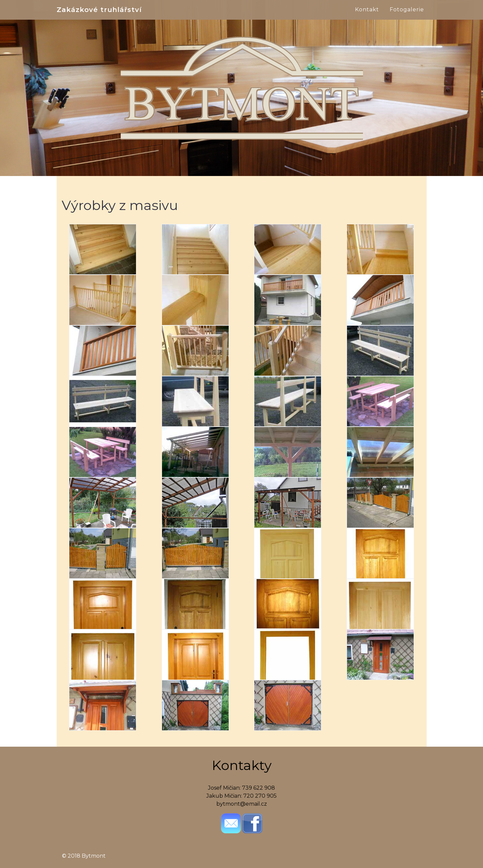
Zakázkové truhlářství (99, 17)
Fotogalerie (407, 17)
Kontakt (367, 17)
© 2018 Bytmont (84, 856)
